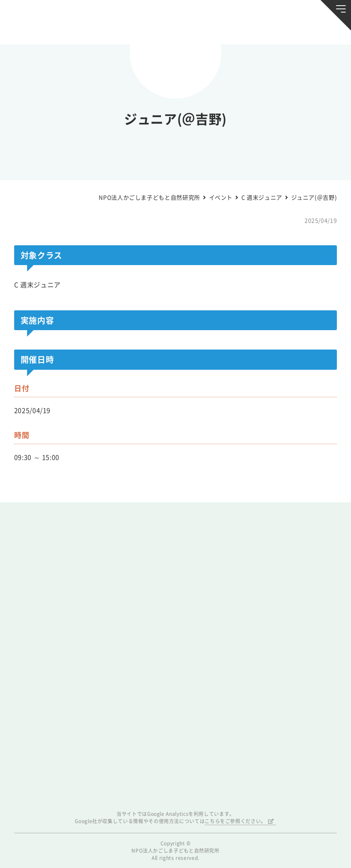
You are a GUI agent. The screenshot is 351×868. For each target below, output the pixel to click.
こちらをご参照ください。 (235, 821)
